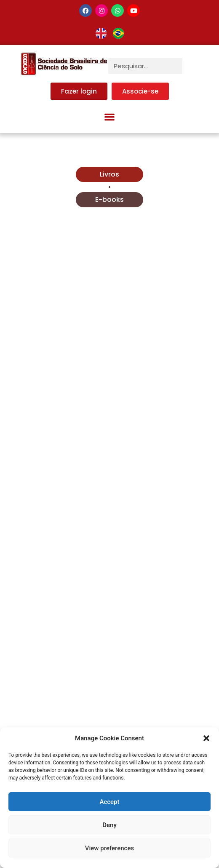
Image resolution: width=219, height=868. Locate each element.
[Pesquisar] (191, 66)
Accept (109, 802)
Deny (109, 825)
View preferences (109, 848)
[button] (206, 738)
